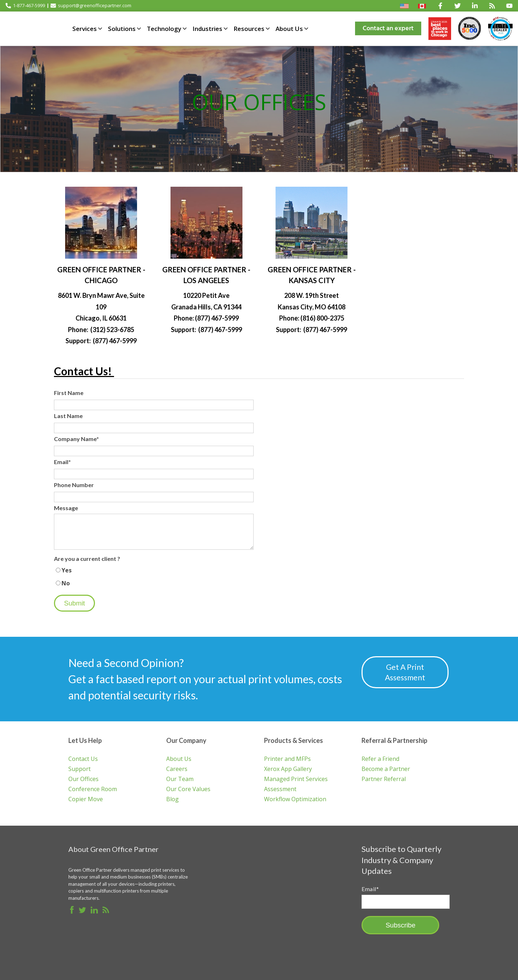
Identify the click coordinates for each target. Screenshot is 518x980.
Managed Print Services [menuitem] (296, 778)
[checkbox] (154, 577)
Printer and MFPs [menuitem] (287, 758)
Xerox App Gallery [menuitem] (288, 768)
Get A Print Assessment (406, 672)
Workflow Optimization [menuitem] (295, 798)
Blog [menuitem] (172, 798)
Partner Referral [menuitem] (384, 778)
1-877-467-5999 (25, 5)
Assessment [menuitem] (280, 788)
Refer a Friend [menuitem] (380, 758)
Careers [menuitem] (177, 768)
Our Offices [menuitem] (83, 778)
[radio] (154, 570)
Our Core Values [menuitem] (188, 788)
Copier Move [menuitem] (86, 798)
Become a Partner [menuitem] (386, 768)
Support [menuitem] (79, 768)
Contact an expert (388, 28)
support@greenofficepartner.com (91, 5)
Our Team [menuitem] (180, 778)
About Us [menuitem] (179, 758)
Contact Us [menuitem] (83, 758)
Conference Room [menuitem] (93, 788)
